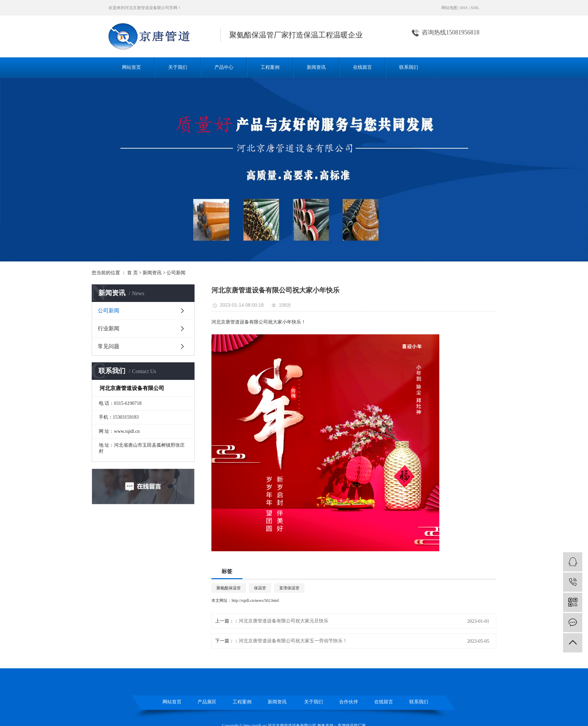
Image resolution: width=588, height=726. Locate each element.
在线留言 (362, 67)
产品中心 (224, 67)
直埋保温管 (289, 588)
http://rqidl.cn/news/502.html (255, 601)
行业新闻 (109, 328)
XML (475, 8)
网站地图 (449, 8)
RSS (464, 8)
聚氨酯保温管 (229, 588)
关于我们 (178, 67)
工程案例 (270, 67)
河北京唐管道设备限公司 (147, 8)
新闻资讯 (316, 67)
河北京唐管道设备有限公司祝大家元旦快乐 (284, 621)
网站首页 (131, 67)
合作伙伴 (349, 702)
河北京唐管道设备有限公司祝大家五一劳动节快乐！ (293, 641)
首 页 (133, 273)
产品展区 (207, 702)
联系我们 (409, 67)
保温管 (260, 588)
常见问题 (109, 346)
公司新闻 (176, 273)
